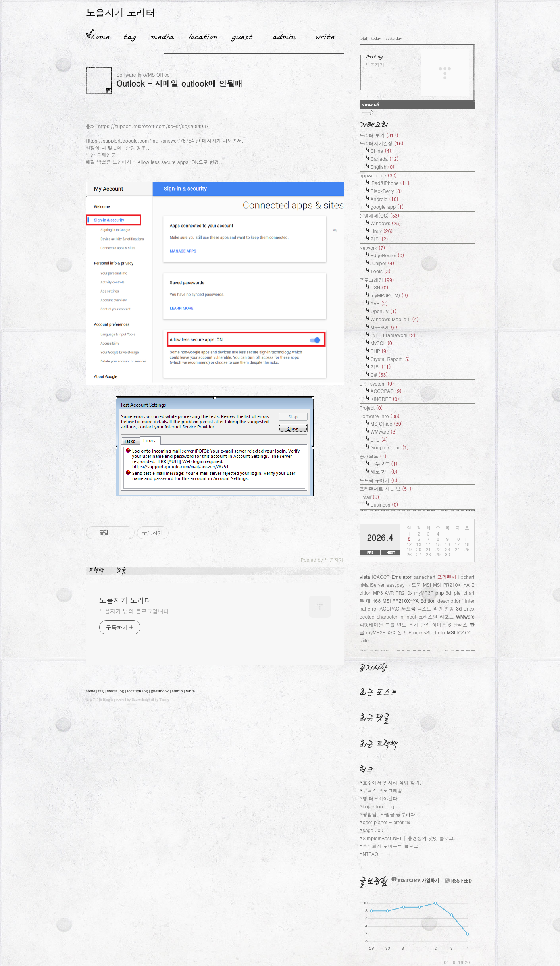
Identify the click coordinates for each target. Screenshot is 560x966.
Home (98, 35)
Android (385, 199)
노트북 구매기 (379, 480)
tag (101, 691)
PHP (379, 351)
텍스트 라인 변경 (436, 608)
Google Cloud (390, 447)
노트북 (408, 608)
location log (137, 691)
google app (387, 207)
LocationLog (200, 35)
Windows (386, 223)
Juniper (383, 263)
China (381, 151)
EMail (369, 497)
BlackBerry (386, 191)
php (440, 593)
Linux (382, 231)
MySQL (382, 343)
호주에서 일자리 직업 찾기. (392, 782)
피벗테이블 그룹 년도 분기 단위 (395, 624)
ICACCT (381, 577)
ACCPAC (390, 608)
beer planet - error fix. (387, 822)
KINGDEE (385, 399)
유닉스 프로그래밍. (384, 790)
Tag (127, 35)
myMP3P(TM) (390, 295)
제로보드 (384, 471)
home (90, 691)
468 (376, 601)
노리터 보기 (379, 135)
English (383, 167)
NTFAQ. (371, 854)
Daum (136, 700)
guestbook (160, 691)
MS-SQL (384, 327)
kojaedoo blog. (379, 806)
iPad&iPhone (390, 183)
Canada (385, 159)
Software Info (380, 416)
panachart (424, 577)
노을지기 (93, 700)
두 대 (365, 601)
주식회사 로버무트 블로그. (392, 846)
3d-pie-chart (460, 593)
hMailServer (372, 585)
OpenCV (384, 311)
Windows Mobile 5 (395, 319)
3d (459, 608)
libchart (467, 577)
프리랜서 (447, 577)
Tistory (164, 700)
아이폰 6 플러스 (450, 624)
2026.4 (380, 537)
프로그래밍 (377, 280)
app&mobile (378, 175)
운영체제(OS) (380, 215)
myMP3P (376, 632)
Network (372, 248)
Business (385, 504)
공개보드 (373, 456)
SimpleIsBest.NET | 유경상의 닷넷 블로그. (409, 838)
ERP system (377, 383)
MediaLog (160, 35)
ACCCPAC (386, 391)
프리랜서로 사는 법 (386, 489)
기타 (379, 239)
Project (371, 408)
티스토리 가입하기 (415, 880)
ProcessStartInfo (427, 632)
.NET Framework (393, 335)
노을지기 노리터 (120, 13)
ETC (379, 439)
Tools (381, 271)
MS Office (387, 423)
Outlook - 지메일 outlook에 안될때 (180, 83)
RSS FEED (458, 881)
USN (380, 287)
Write (325, 35)
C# (379, 375)
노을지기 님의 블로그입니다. (135, 611)
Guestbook (240, 35)
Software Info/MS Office (143, 74)
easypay (396, 585)
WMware (384, 431)
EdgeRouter (388, 255)
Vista (365, 577)
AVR (379, 303)
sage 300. (374, 830)
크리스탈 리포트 (436, 616)
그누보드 (384, 464)
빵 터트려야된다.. (382, 798)
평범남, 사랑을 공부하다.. (391, 814)
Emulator (401, 577)
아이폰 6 (397, 632)
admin (177, 691)
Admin (284, 35)
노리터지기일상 (382, 143)
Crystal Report (390, 359)
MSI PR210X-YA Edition (409, 601)
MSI (451, 632)
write (190, 691)
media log (115, 691)
